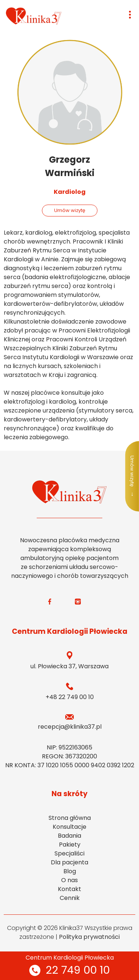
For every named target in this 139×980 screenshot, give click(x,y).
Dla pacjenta (69, 862)
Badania (69, 836)
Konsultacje (69, 827)
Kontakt (69, 889)
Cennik (70, 898)
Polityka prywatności (89, 937)
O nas (69, 880)
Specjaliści (69, 853)
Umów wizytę (70, 210)
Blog (70, 871)
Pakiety (70, 845)
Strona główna (70, 818)
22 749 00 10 (69, 970)
